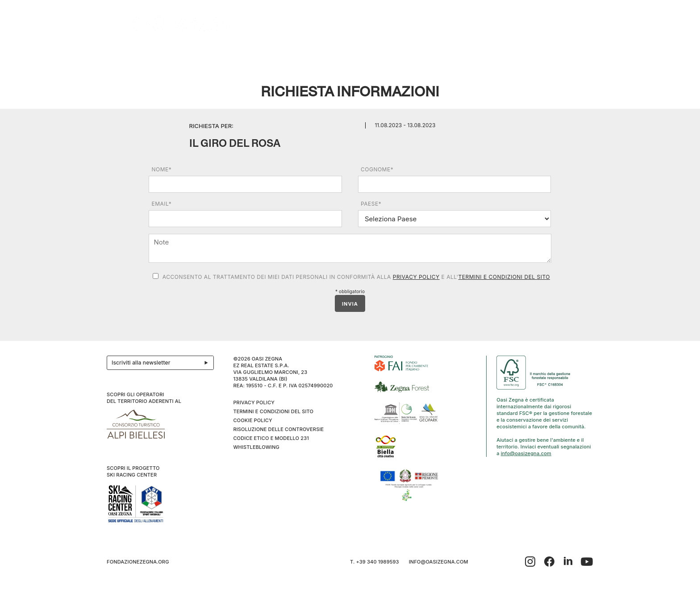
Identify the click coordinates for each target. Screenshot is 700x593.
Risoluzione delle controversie (278, 429)
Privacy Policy (416, 277)
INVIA (350, 304)
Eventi (278, 54)
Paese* (371, 204)
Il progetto (130, 54)
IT (572, 54)
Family (416, 54)
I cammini (321, 54)
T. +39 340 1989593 (375, 562)
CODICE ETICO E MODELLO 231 (271, 438)
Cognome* (377, 169)
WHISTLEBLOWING (256, 447)
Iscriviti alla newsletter (162, 363)
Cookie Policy (252, 420)
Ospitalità (229, 54)
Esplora (181, 54)
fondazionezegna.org (138, 562)
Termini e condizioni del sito (504, 277)
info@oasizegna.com (526, 453)
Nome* (161, 169)
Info (537, 54)
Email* (161, 204)
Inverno (499, 54)
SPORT (454, 54)
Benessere (371, 54)
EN (584, 54)
